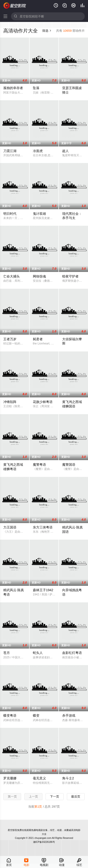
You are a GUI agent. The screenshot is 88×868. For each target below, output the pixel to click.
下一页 (55, 797)
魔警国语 (69, 465)
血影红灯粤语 (72, 653)
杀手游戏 (69, 715)
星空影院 (12, 830)
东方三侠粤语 (43, 527)
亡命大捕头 (11, 276)
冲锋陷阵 (10, 402)
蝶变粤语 (10, 715)
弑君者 (38, 339)
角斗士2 (68, 778)
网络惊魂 (39, 276)
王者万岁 (10, 339)
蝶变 (36, 715)
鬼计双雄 (39, 214)
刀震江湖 (10, 151)
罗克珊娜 (10, 778)
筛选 (47, 31)
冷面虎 (38, 151)
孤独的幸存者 (13, 88)
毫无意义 (39, 778)
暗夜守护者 (70, 276)
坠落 (36, 88)
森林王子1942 (43, 590)
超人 (65, 151)
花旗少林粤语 (43, 402)
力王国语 (10, 527)
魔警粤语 (39, 465)
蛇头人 (38, 653)
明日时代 (10, 214)
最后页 (76, 797)
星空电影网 (15, 6)
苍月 (7, 653)
